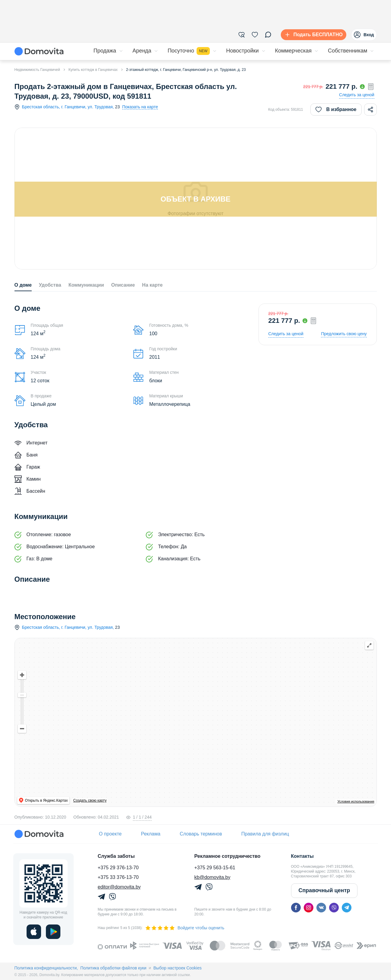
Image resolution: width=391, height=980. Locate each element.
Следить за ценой (357, 95)
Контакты (302, 856)
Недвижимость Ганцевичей (37, 70)
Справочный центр (324, 890)
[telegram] (347, 908)
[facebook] (296, 908)
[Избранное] (255, 35)
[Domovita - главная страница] (39, 51)
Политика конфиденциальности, (46, 968)
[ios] (34, 932)
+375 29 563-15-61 (215, 868)
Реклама (151, 834)
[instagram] (309, 908)
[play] (53, 932)
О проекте (110, 834)
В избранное (336, 110)
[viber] (334, 908)
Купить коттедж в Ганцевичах (93, 70)
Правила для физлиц (265, 834)
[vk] (321, 908)
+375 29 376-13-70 (118, 868)
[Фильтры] (242, 35)
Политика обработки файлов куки (113, 968)
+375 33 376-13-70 (118, 877)
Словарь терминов (201, 834)
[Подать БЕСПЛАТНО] (312, 35)
